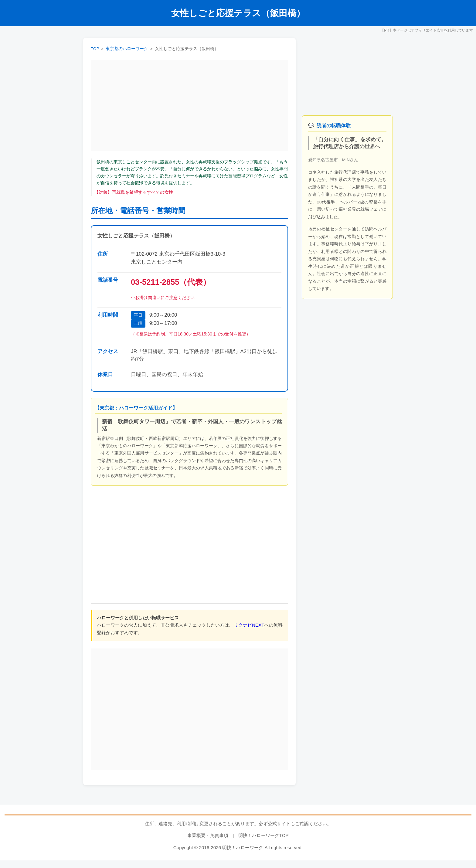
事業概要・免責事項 (208, 835)
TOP (95, 49)
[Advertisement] (189, 105)
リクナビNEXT (249, 625)
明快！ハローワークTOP (263, 835)
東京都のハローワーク (127, 49)
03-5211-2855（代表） (171, 282)
